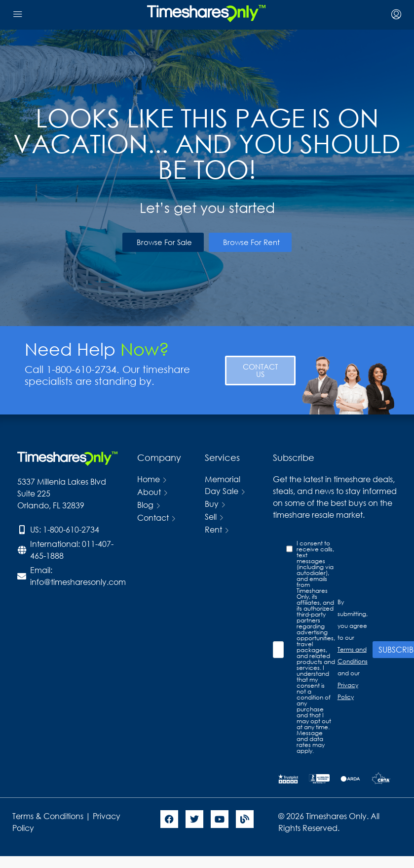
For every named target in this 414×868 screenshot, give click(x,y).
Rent (213, 529)
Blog (145, 505)
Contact (153, 517)
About (149, 492)
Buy (212, 504)
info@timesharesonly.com (78, 582)
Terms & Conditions (48, 816)
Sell (211, 517)
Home (149, 479)
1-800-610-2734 (71, 529)
